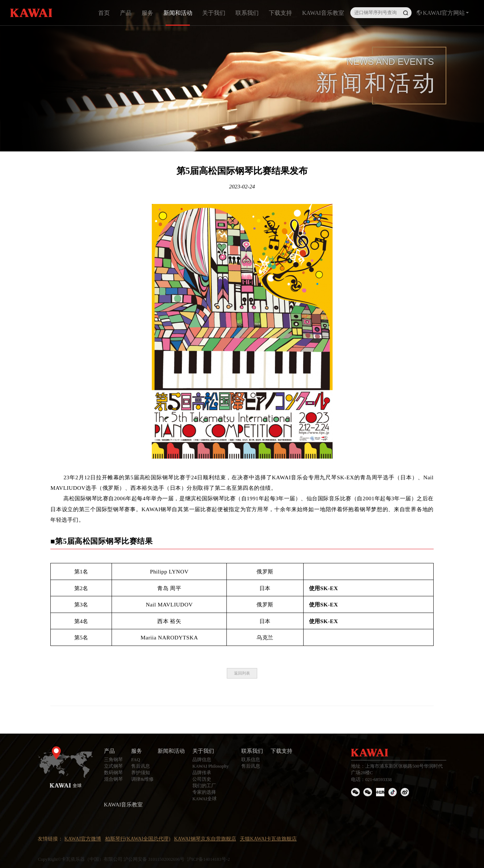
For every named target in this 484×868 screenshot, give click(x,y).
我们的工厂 (204, 786)
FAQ (135, 760)
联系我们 (247, 13)
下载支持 (280, 13)
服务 (147, 13)
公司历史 (202, 779)
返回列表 (242, 673)
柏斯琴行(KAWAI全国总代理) (138, 839)
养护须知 (141, 773)
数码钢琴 (113, 773)
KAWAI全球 (205, 799)
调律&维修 (142, 779)
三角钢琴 (113, 760)
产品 (126, 13)
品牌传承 (202, 773)
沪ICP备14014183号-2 (208, 859)
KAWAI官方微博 (83, 839)
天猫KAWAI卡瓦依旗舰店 (268, 839)
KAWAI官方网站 (443, 13)
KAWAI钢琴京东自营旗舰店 (205, 839)
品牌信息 (202, 760)
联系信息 (251, 760)
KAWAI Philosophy (210, 766)
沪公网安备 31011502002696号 (154, 859)
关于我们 (214, 13)
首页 (104, 13)
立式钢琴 (113, 766)
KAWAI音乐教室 (323, 13)
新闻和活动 (178, 13)
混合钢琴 (113, 779)
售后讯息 (141, 766)
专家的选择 (204, 792)
